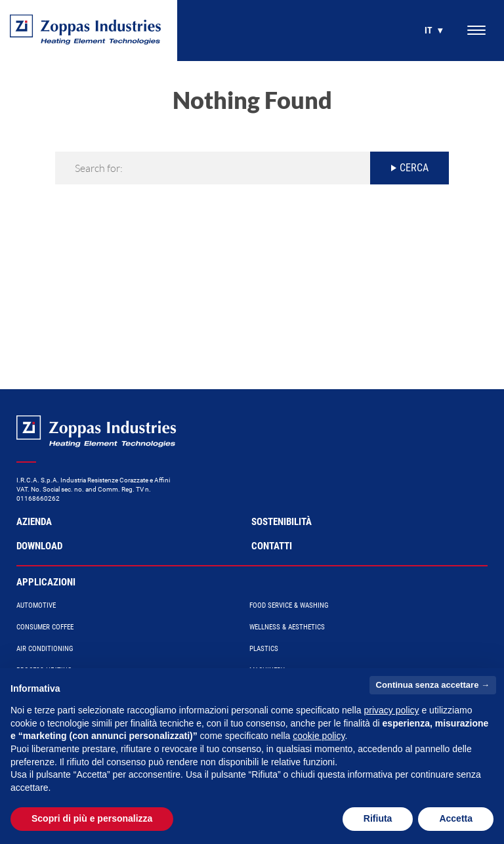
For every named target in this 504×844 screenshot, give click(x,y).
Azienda (34, 522)
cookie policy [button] (319, 736)
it (429, 30)
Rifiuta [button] (378, 818)
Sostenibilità (282, 522)
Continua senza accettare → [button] (433, 685)
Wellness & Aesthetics (287, 627)
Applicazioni (46, 582)
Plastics (264, 649)
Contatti (272, 546)
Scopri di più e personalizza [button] (92, 818)
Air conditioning (45, 649)
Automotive (36, 605)
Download (39, 546)
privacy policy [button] (392, 710)
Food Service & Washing (289, 605)
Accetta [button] (456, 818)
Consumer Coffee (45, 627)
